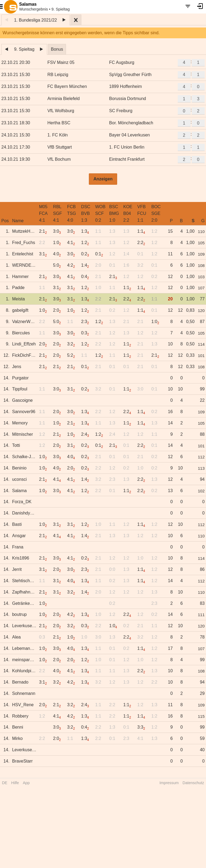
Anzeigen (103, 179)
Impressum (169, 783)
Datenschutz (193, 783)
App (26, 783)
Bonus (57, 49)
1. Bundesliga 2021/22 (35, 20)
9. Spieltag (24, 49)
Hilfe (15, 783)
